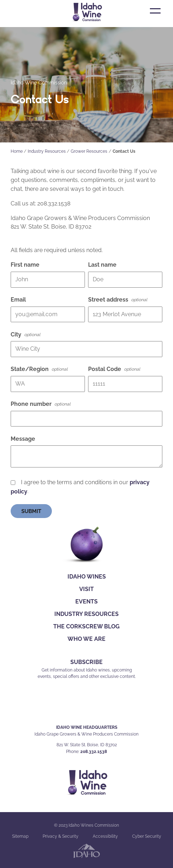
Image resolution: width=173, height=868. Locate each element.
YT (103, 707)
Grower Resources (89, 151)
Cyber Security (147, 836)
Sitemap (20, 836)
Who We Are (86, 639)
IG (86, 707)
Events (86, 602)
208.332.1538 (94, 752)
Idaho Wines (87, 577)
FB (70, 707)
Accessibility (105, 836)
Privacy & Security (61, 836)
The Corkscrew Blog (86, 626)
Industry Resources (47, 151)
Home (17, 151)
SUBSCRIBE (86, 662)
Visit (86, 589)
